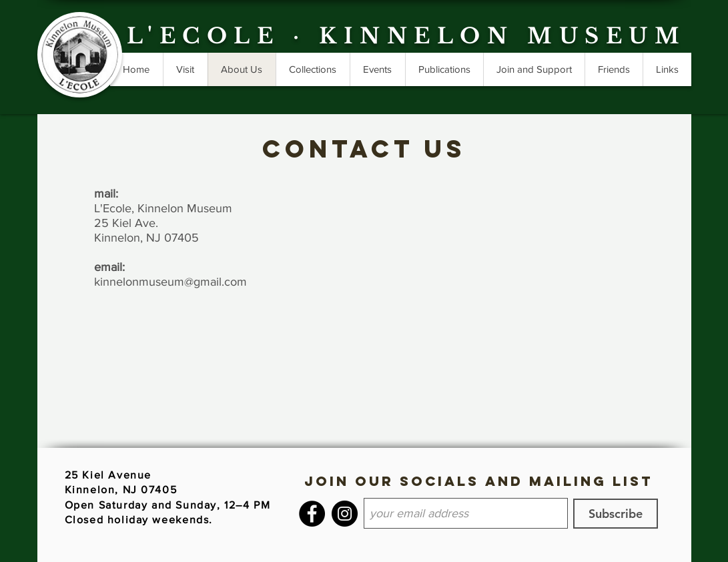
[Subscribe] (616, 514)
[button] (444, 69)
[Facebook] (312, 514)
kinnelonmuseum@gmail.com (170, 282)
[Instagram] (345, 514)
